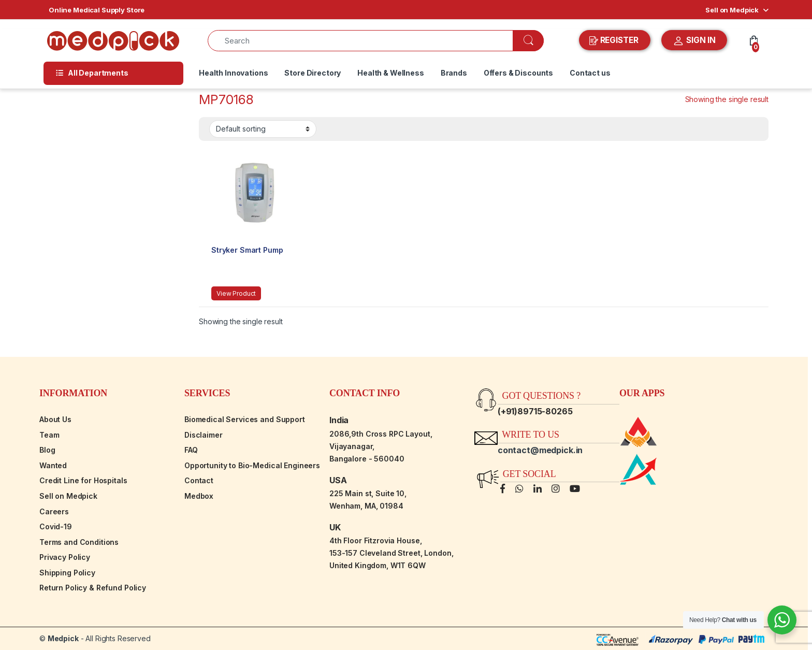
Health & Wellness (391, 73)
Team (49, 435)
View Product (236, 293)
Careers (54, 511)
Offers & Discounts (518, 73)
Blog (47, 450)
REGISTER (615, 40)
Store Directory (313, 73)
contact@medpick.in (540, 450)
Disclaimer (204, 435)
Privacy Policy (65, 557)
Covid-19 (56, 526)
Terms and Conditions (79, 542)
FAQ (191, 450)
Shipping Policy (67, 573)
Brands (454, 73)
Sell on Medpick (732, 10)
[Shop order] (263, 129)
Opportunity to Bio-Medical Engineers (252, 465)
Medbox (199, 496)
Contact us (590, 73)
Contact (199, 480)
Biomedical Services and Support (245, 419)
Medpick (63, 638)
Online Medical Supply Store (97, 10)
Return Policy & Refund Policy (93, 588)
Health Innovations (233, 73)
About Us (55, 419)
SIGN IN (694, 41)
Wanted (53, 465)
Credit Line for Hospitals (83, 480)
